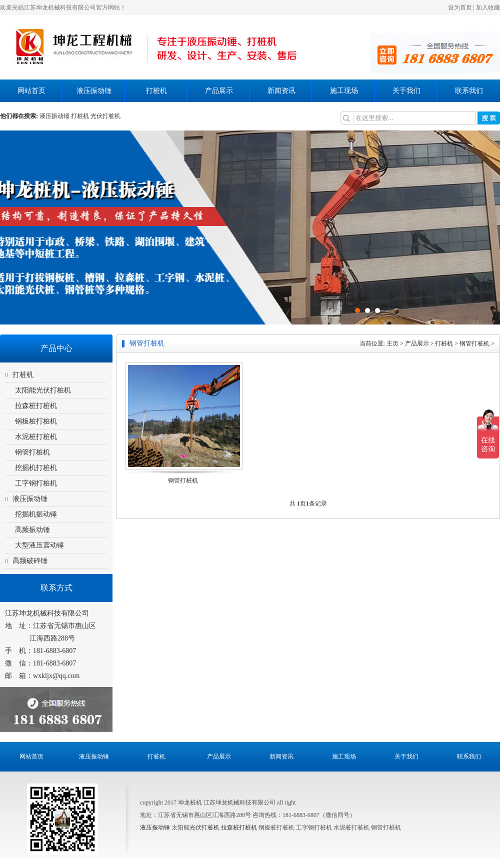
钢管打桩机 (32, 452)
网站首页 (31, 91)
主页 (392, 343)
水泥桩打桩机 (36, 437)
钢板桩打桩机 (36, 421)
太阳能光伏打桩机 (43, 390)
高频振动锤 (32, 530)
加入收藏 (488, 7)
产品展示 (219, 91)
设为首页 (460, 7)
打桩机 (156, 91)
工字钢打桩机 (36, 483)
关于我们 (406, 91)
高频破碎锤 (30, 561)
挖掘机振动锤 (36, 514)
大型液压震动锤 (39, 545)
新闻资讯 (281, 91)
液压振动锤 (94, 91)
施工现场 (344, 91)
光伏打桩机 (204, 827)
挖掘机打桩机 (36, 468)
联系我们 (469, 91)
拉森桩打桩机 (36, 406)
